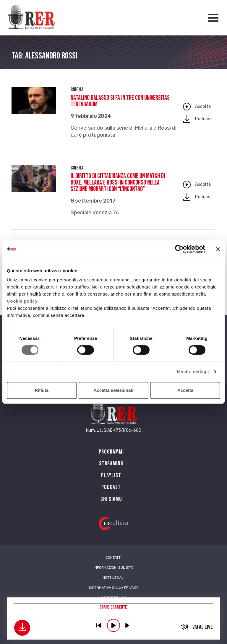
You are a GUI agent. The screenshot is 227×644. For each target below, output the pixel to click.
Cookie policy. (23, 301)
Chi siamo (111, 499)
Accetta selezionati (113, 390)
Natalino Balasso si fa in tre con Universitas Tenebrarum (120, 101)
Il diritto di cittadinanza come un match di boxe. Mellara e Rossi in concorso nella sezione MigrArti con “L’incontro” (118, 183)
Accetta (185, 390)
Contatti (113, 557)
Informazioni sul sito (114, 568)
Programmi (111, 452)
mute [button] (185, 627)
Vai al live (203, 627)
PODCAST (111, 487)
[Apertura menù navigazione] (213, 18)
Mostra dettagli (193, 372)
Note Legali (113, 578)
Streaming (111, 464)
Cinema (77, 90)
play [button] (113, 625)
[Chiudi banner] (218, 249)
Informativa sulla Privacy (114, 588)
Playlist (111, 475)
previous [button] (99, 625)
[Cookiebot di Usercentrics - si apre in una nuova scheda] (179, 249)
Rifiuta (42, 390)
